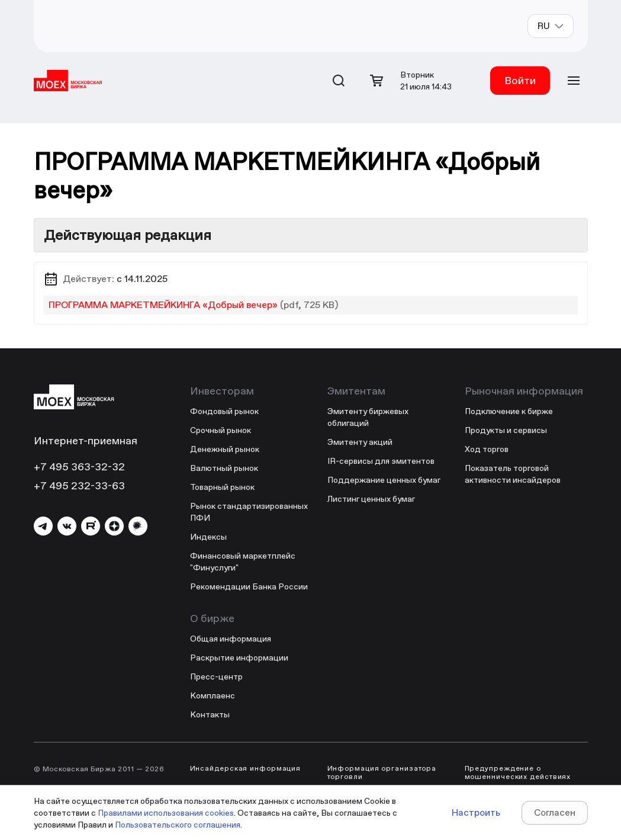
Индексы (208, 537)
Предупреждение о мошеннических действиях (518, 772)
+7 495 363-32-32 (79, 467)
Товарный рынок (222, 487)
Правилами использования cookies (166, 813)
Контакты (210, 714)
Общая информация (231, 639)
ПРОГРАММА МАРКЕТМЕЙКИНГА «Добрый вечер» (163, 305)
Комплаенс (213, 695)
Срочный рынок (221, 430)
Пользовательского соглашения (178, 825)
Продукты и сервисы (506, 430)
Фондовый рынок (224, 411)
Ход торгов (487, 449)
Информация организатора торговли (382, 772)
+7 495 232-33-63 (79, 485)
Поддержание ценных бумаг (384, 480)
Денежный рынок (225, 449)
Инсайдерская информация (246, 768)
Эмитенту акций (360, 442)
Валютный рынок (224, 468)
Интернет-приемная (86, 440)
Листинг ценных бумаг (371, 499)
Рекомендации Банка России (249, 586)
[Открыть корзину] (377, 81)
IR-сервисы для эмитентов (381, 461)
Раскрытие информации (239, 658)
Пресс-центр (216, 677)
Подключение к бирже (509, 411)
